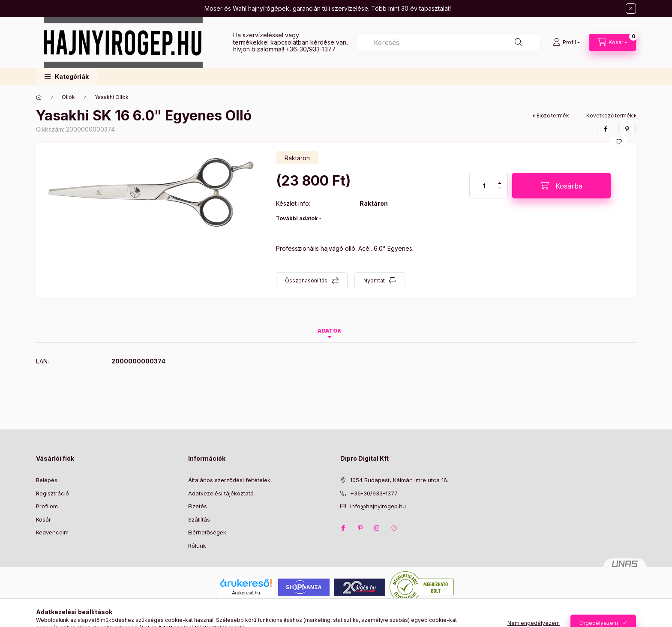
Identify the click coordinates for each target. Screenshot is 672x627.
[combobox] (448, 42)
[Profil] (566, 42)
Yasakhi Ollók (112, 97)
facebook (343, 528)
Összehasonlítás (306, 280)
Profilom (47, 506)
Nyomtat (374, 280)
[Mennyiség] (484, 186)
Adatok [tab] (330, 331)
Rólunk (197, 546)
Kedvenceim (52, 532)
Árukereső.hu (246, 593)
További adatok (297, 218)
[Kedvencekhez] (619, 142)
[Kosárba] (561, 186)
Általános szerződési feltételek (229, 480)
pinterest (360, 528)
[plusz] (500, 179)
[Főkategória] (39, 97)
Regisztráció (52, 493)
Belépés (47, 480)
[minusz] (500, 192)
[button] (67, 76)
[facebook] (606, 129)
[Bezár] (631, 9)
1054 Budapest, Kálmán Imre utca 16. (399, 480)
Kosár (43, 519)
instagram (377, 528)
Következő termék (610, 115)
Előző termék (553, 115)
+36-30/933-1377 (311, 49)
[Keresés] (519, 42)
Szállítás (199, 519)
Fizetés (198, 506)
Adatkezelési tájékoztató (221, 493)
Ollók (68, 97)
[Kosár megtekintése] (612, 42)
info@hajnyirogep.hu (378, 506)
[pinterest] (627, 129)
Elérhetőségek (207, 532)
